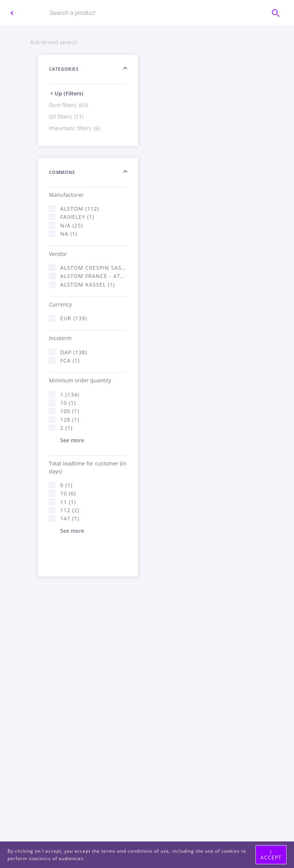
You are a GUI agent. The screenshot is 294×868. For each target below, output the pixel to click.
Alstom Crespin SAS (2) (94, 268)
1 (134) (70, 395)
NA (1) (69, 234)
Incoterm (60, 338)
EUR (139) (74, 318)
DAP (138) (74, 352)
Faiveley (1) (77, 217)
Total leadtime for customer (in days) (88, 467)
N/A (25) (72, 225)
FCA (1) (70, 360)
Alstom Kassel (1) (88, 285)
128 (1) (70, 420)
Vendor (58, 254)
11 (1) (68, 502)
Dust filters (69, 105)
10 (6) (68, 493)
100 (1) (70, 411)
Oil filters (67, 117)
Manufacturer (66, 195)
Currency (60, 304)
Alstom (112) (80, 209)
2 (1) (66, 428)
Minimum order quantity (80, 380)
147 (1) (70, 518)
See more (72, 440)
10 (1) (68, 403)
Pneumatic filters (75, 128)
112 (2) (70, 510)
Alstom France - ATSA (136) (94, 276)
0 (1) (66, 485)
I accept (271, 854)
